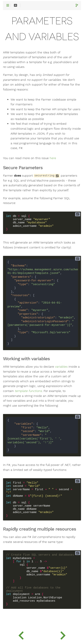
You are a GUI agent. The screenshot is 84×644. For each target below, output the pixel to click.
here (53, 158)
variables (61, 367)
